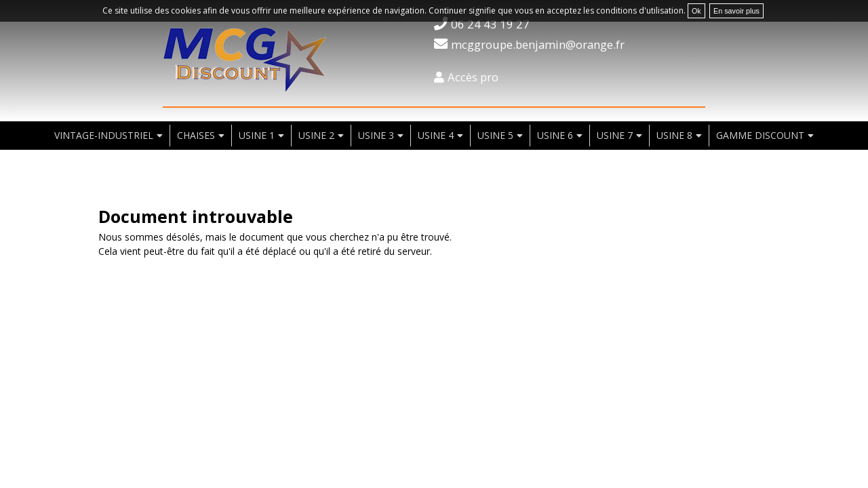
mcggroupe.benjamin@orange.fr (538, 44)
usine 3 (376, 135)
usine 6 (555, 135)
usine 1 (257, 135)
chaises (196, 135)
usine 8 (674, 135)
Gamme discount (760, 135)
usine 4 (436, 135)
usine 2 (316, 135)
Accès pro (473, 77)
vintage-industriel (104, 135)
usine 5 (495, 135)
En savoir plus (736, 11)
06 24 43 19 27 (490, 24)
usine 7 (615, 135)
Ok (696, 11)
